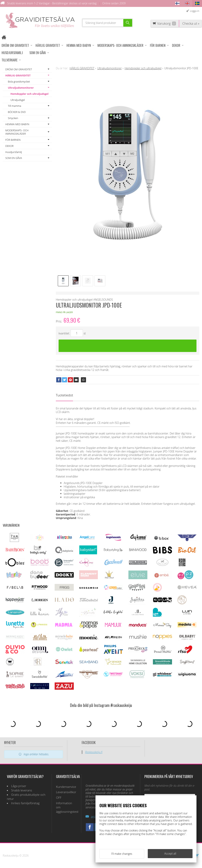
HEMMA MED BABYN (79, 45)
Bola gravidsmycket (19, 82)
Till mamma (14, 106)
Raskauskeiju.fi (94, 752)
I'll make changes (122, 854)
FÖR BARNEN (158, 45)
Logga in (195, 11)
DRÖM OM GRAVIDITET (15, 45)
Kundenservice (66, 787)
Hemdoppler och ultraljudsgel (29, 94)
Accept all (170, 853)
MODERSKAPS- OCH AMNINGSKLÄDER (120, 45)
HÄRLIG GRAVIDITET (48, 45)
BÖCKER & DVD (17, 112)
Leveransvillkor (66, 792)
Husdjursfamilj (12, 53)
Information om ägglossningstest (66, 807)
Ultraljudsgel (18, 100)
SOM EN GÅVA (38, 53)
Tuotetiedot (64, 395)
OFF (59, 798)
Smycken (13, 118)
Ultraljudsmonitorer (21, 88)
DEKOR (176, 45)
